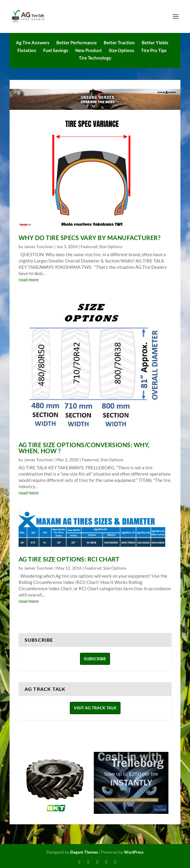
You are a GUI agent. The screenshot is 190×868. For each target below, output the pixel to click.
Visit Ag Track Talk (95, 708)
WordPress (134, 852)
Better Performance (77, 43)
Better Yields (155, 43)
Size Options (122, 50)
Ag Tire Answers (33, 43)
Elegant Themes (84, 852)
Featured (89, 246)
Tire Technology (95, 58)
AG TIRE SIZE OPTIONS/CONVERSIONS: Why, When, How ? (84, 448)
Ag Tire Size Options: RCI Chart (69, 559)
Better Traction (119, 43)
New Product (89, 50)
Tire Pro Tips (154, 50)
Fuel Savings (56, 50)
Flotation (27, 50)
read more (29, 280)
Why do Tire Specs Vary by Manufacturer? (90, 238)
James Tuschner (39, 246)
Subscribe (95, 659)
